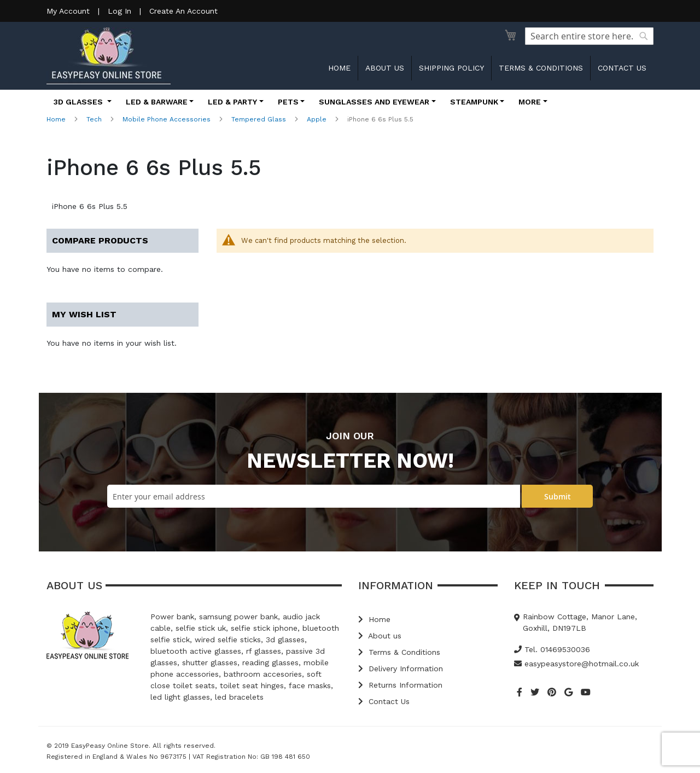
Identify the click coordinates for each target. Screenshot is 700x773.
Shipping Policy (451, 68)
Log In (119, 11)
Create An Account (183, 11)
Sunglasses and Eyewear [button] (374, 102)
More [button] (530, 102)
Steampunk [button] (474, 102)
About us (385, 68)
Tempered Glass (259, 119)
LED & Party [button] (232, 102)
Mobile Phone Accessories (167, 119)
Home (339, 68)
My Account (68, 11)
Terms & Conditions (541, 68)
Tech (94, 119)
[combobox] (589, 36)
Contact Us (384, 701)
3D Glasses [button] (79, 102)
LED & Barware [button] (157, 102)
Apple (317, 119)
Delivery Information (401, 669)
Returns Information (400, 685)
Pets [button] (288, 102)
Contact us (622, 68)
